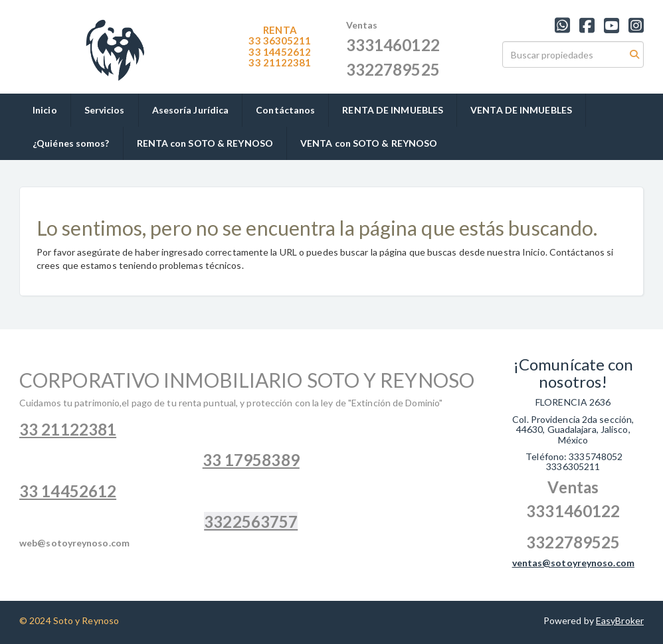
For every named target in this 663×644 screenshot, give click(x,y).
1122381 (280, 62)
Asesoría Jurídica (191, 110)
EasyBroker (620, 620)
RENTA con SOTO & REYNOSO (205, 143)
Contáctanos (285, 110)
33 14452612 (280, 52)
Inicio (45, 110)
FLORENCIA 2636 (573, 402)
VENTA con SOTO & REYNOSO (369, 143)
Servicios (105, 110)
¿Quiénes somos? (71, 143)
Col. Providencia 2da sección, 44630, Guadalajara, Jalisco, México (573, 430)
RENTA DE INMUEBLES (393, 110)
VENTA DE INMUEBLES (521, 110)
